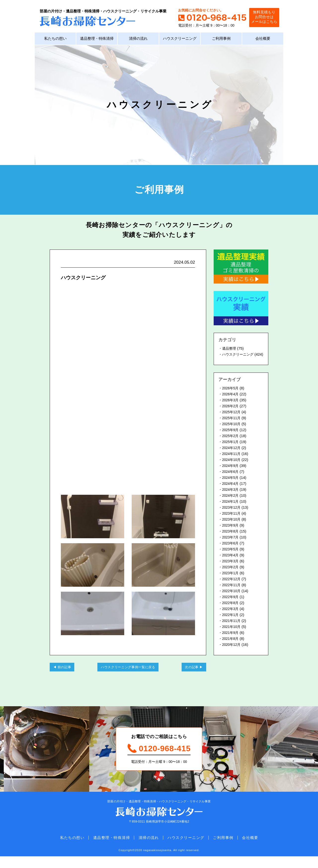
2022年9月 (231, 604)
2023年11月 (232, 520)
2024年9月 (231, 473)
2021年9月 (231, 640)
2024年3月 (231, 496)
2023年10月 (232, 526)
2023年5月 (231, 556)
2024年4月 (231, 490)
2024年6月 (231, 478)
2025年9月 (231, 437)
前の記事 (66, 675)
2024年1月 (231, 508)
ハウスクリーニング (180, 40)
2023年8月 (231, 538)
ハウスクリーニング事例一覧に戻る (128, 675)
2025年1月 (231, 449)
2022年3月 (231, 616)
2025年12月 (232, 419)
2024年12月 (232, 455)
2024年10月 (232, 467)
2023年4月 (231, 562)
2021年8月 (231, 645)
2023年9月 (231, 532)
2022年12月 (232, 586)
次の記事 (189, 675)
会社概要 (263, 40)
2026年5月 (231, 395)
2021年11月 (232, 628)
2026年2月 (231, 413)
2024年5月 (231, 484)
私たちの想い (55, 40)
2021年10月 (232, 634)
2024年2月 (231, 502)
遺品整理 (230, 349)
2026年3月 (231, 407)
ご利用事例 (221, 40)
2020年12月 (232, 651)
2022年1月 (231, 622)
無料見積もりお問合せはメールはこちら (262, 17)
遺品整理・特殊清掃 (97, 40)
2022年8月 (231, 610)
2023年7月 (231, 544)
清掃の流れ (138, 40)
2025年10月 (232, 431)
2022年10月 (232, 598)
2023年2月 (231, 574)
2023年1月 (231, 580)
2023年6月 (231, 550)
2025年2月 (231, 443)
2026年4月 (231, 401)
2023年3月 (231, 568)
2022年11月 (232, 592)
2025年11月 (232, 425)
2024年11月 (232, 461)
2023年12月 (232, 514)
